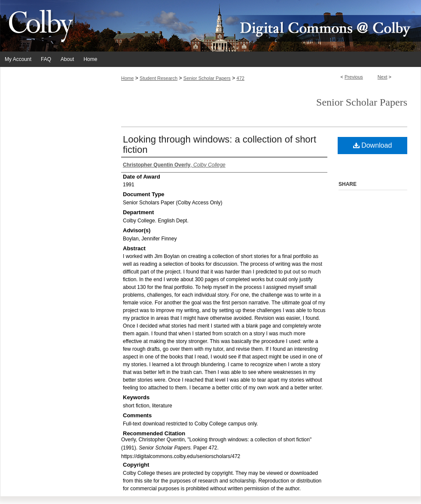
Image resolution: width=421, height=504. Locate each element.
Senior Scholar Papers (207, 78)
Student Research (159, 78)
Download (373, 145)
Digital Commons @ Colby (262, 26)
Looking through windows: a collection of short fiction (220, 144)
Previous (354, 77)
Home (127, 78)
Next (383, 77)
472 (241, 78)
